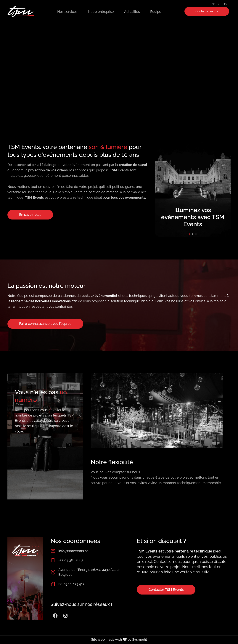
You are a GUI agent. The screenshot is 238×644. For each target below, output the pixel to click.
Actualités (132, 12)
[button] (189, 234)
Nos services (67, 12)
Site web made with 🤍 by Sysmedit (119, 639)
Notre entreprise (101, 12)
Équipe (156, 12)
